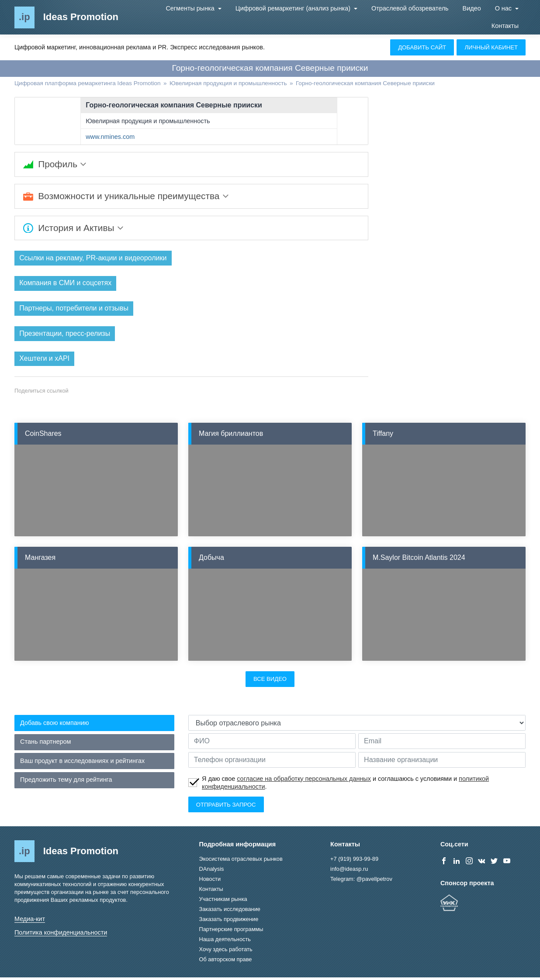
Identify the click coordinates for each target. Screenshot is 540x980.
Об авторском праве (226, 962)
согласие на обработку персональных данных (304, 781)
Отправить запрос (226, 807)
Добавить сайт (422, 47)
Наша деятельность (225, 942)
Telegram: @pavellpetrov (361, 882)
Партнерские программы (231, 932)
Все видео (270, 682)
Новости (210, 882)
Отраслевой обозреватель (410, 8)
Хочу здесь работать (226, 952)
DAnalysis (212, 871)
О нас (504, 8)
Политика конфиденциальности (61, 935)
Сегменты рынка (191, 8)
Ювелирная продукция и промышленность (148, 121)
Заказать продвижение (229, 922)
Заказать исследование (230, 912)
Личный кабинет (491, 47)
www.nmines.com (110, 137)
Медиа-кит (30, 921)
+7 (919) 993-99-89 (354, 861)
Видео (472, 8)
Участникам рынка (223, 902)
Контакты (505, 26)
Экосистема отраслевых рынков (241, 861)
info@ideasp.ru (349, 871)
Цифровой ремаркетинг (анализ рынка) (294, 8)
